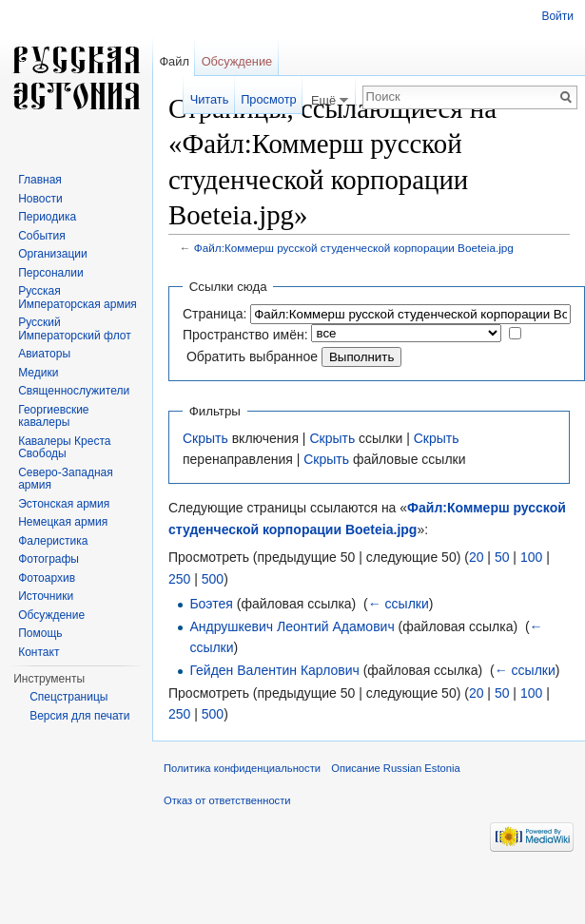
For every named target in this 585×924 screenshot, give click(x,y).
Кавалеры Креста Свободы (64, 448)
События (42, 236)
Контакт (39, 652)
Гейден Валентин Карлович (274, 670)
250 (179, 579)
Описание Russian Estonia (395, 768)
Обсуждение (237, 61)
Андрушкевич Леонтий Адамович (292, 626)
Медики (38, 373)
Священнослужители (74, 391)
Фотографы (49, 559)
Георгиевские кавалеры (53, 416)
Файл (174, 61)
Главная (40, 180)
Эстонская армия (64, 504)
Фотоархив (47, 578)
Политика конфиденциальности (242, 768)
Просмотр (268, 99)
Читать (210, 99)
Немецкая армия (63, 522)
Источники (46, 596)
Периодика (47, 217)
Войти (557, 16)
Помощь (40, 633)
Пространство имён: (245, 335)
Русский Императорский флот (74, 329)
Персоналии (51, 273)
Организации (53, 254)
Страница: (214, 314)
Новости (40, 199)
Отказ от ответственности (227, 800)
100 (531, 557)
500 (213, 579)
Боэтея (211, 604)
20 (477, 557)
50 (502, 557)
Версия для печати (79, 716)
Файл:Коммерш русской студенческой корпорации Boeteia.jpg (354, 248)
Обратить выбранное (252, 356)
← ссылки (399, 604)
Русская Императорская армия (78, 298)
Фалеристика (53, 541)
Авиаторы (44, 354)
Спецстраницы (68, 697)
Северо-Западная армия (66, 479)
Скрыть (205, 438)
